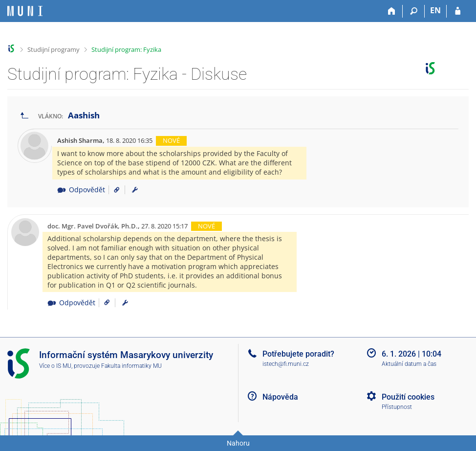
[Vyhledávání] (414, 11)
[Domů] (392, 11)
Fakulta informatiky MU (131, 366)
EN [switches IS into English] (435, 10)
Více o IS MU (55, 366)
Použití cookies (408, 397)
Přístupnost (397, 407)
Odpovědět (81, 190)
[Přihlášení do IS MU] (458, 11)
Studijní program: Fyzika (126, 49)
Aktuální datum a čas (409, 364)
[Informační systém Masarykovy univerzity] (25, 11)
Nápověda (280, 397)
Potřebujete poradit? (298, 354)
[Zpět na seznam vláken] (24, 116)
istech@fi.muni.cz (286, 364)
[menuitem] (135, 190)
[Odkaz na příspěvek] (113, 190)
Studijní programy (54, 49)
